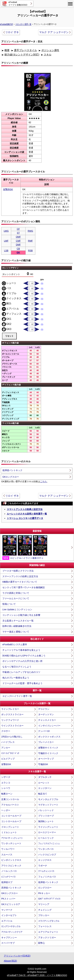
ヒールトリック (46, 838)
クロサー (6, 731)
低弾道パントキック (12, 470)
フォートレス (45, 926)
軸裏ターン (7, 794)
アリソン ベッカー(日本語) (17, 956)
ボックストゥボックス (49, 737)
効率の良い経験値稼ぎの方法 (17, 626)
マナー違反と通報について (16, 632)
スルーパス (7, 855)
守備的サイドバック (48, 753)
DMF (18, 245)
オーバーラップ (46, 759)
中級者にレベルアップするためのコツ (21, 672)
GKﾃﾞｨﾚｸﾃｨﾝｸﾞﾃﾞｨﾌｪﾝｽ (49, 899)
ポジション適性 (50, 50)
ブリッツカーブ (46, 816)
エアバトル (7, 921)
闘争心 (42, 943)
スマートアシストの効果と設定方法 (25, 509)
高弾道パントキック (11, 888)
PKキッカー (44, 893)
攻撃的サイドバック (48, 748)
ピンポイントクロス (11, 860)
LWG (6, 231)
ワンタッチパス (46, 849)
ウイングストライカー (12, 726)
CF (18, 229)
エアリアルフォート (48, 932)
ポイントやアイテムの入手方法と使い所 (22, 661)
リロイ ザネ (12, 32)
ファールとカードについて (16, 598)
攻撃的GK (8, 189)
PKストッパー (8, 899)
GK (18, 252)
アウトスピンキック (11, 866)
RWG (30, 231)
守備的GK (43, 764)
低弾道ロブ (7, 882)
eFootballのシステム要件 (15, 644)
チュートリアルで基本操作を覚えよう (21, 650)
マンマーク (7, 910)
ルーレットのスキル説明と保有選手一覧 (27, 514)
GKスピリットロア (11, 904)
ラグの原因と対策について (16, 593)
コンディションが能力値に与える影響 (21, 615)
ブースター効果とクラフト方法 (18, 571)
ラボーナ (43, 866)
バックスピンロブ (47, 855)
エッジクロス (45, 860)
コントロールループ (11, 821)
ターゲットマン (46, 714)
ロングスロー (45, 888)
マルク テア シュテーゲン (54, 32)
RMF (30, 241)
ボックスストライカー (12, 714)
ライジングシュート (48, 827)
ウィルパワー (8, 849)
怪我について (9, 604)
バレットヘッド (46, 810)
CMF (18, 241)
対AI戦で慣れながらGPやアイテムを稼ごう (24, 656)
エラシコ (6, 783)
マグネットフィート (48, 805)
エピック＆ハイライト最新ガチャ (25, 547)
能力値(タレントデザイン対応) (22, 55)
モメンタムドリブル (48, 799)
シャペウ (6, 788)
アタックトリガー (47, 937)
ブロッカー (44, 915)
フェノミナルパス (47, 877)
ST (18, 233)
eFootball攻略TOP (6, 24)
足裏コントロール (10, 799)
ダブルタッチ (45, 777)
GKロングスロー (11, 477)
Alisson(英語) (10, 961)
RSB (30, 251)
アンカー (6, 748)
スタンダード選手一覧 (23, 24)
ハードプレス (8, 742)
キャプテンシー (9, 937)
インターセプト (9, 915)
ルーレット (44, 783)
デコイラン (44, 709)
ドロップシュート (10, 827)
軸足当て (43, 794)
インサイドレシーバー (49, 726)
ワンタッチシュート (11, 843)
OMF (18, 237)
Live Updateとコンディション (17, 609)
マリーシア (44, 904)
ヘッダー (6, 810)
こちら (43, 481)
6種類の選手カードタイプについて (20, 582)
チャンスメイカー (47, 720)
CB (18, 249)
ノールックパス (9, 871)
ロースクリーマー (47, 832)
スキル (48, 55)
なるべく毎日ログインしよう (17, 667)
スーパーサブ (8, 943)
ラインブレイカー (10, 709)
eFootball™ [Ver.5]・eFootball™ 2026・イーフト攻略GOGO (37, 975)
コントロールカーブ (11, 816)
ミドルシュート (9, 832)
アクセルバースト (10, 805)
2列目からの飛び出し (12, 737)
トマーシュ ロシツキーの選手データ (25, 518)
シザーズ (6, 777)
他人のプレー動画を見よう (16, 678)
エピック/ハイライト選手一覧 (17, 696)
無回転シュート (46, 821)
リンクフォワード (10, 720)
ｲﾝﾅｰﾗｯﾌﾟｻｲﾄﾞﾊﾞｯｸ (10, 753)
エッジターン (45, 788)
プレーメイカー (46, 742)
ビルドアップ (8, 759)
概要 (7, 50)
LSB (6, 251)
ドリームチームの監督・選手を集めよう (22, 683)
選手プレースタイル (25, 50)
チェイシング (45, 910)
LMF (6, 241)
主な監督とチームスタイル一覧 (18, 621)
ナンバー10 (44, 731)
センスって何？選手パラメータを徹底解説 (24, 587)
